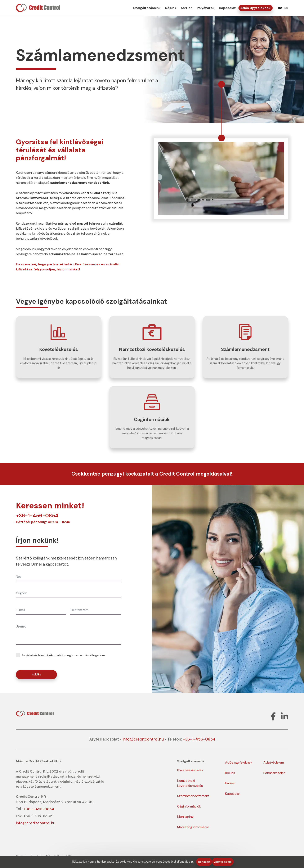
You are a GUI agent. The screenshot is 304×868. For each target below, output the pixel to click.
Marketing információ (193, 827)
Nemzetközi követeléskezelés (190, 783)
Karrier (186, 8)
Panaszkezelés (274, 773)
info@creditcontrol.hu (143, 739)
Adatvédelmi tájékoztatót (45, 655)
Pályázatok (206, 8)
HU (280, 8)
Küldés (36, 674)
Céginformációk (189, 806)
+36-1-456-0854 (37, 516)
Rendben (204, 862)
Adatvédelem (274, 762)
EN (286, 8)
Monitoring (185, 817)
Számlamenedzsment (193, 796)
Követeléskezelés (190, 770)
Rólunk (171, 8)
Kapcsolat (227, 8)
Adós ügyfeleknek (255, 8)
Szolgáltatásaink (147, 8)
